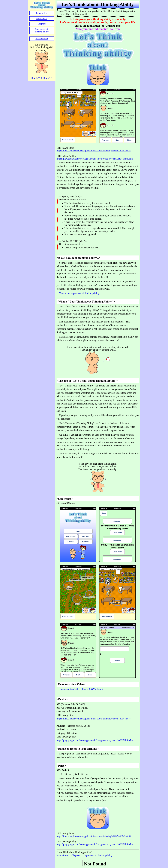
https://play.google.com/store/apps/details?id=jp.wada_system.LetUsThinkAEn (95, 159)
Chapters (76, 855)
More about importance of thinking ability (79, 293)
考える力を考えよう (42, 78)
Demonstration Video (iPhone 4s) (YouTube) (81, 689)
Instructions (62, 855)
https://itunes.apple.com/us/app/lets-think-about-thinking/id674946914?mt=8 (94, 151)
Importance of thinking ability (98, 855)
